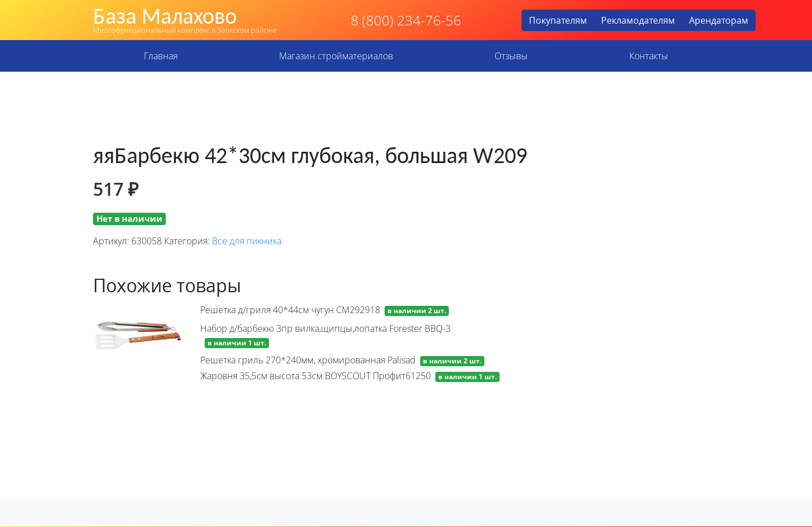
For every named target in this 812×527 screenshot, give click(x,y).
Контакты (649, 56)
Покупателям (558, 20)
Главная (161, 56)
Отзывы (511, 56)
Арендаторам (719, 20)
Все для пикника (247, 241)
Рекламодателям (638, 20)
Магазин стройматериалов (336, 56)
